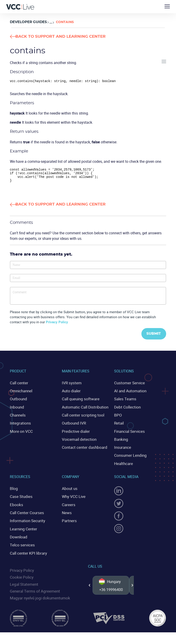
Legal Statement (23, 582)
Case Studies (20, 497)
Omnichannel (21, 394)
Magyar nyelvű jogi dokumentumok (38, 596)
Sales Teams (125, 402)
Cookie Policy (21, 576)
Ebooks (16, 505)
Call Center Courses (26, 513)
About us (69, 489)
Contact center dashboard (83, 449)
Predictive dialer (75, 433)
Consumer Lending (129, 457)
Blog (14, 489)
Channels (17, 418)
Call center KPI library (27, 552)
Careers (68, 505)
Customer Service (128, 387)
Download (18, 536)
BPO (118, 418)
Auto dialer (71, 394)
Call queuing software (80, 402)
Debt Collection (126, 410)
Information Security (26, 521)
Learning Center (23, 529)
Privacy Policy (57, 326)
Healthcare (123, 465)
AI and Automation (129, 394)
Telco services (21, 544)
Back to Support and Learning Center (70, 36)
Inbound (16, 410)
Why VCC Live (73, 497)
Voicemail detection (78, 441)
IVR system (71, 387)
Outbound (18, 402)
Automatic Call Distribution (84, 410)
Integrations (19, 426)
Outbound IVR (73, 426)
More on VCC (20, 433)
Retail (119, 426)
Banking (121, 441)
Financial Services (129, 433)
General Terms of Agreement (33, 589)
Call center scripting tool (81, 418)
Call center (18, 387)
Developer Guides (27, 22)
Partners (69, 521)
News (66, 513)
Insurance (122, 449)
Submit (153, 338)
